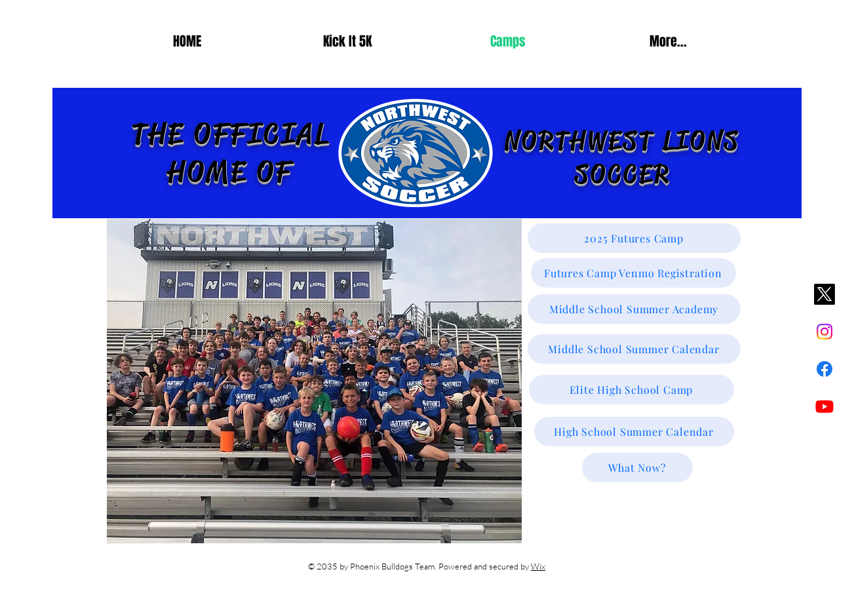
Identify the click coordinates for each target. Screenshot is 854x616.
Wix (538, 566)
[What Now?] (637, 468)
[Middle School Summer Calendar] (634, 349)
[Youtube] (825, 406)
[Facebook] (825, 369)
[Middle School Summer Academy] (634, 309)
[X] (825, 294)
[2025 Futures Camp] (634, 238)
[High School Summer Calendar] (634, 432)
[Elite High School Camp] (631, 390)
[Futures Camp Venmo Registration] (633, 273)
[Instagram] (825, 332)
